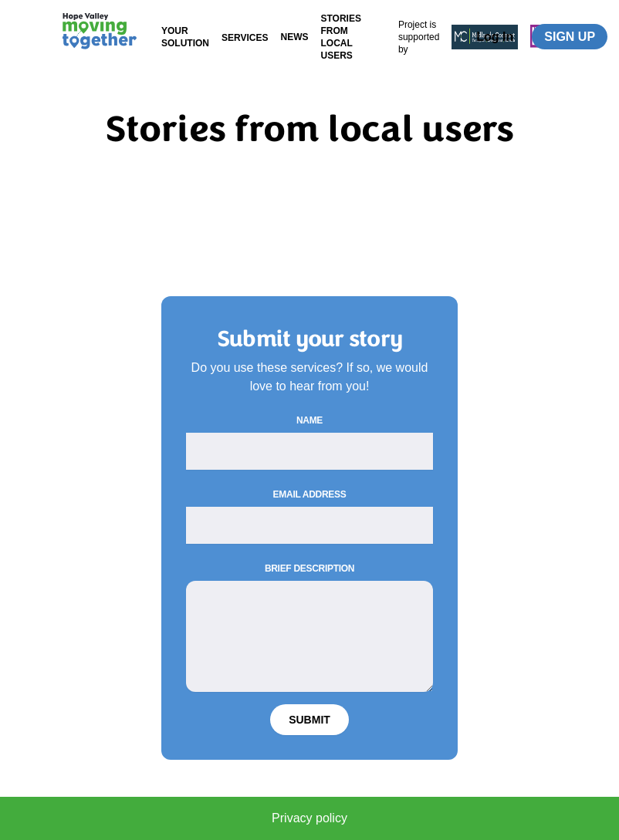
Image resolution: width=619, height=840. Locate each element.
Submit (309, 720)
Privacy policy (309, 818)
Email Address (310, 494)
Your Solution (185, 37)
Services (245, 38)
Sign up (570, 37)
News (294, 37)
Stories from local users (340, 37)
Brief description (309, 568)
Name (309, 420)
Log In (495, 37)
